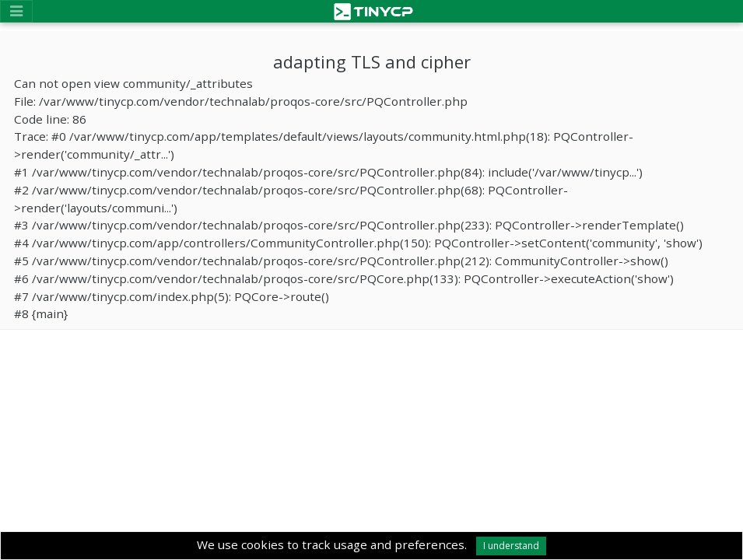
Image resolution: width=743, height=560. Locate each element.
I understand (511, 546)
